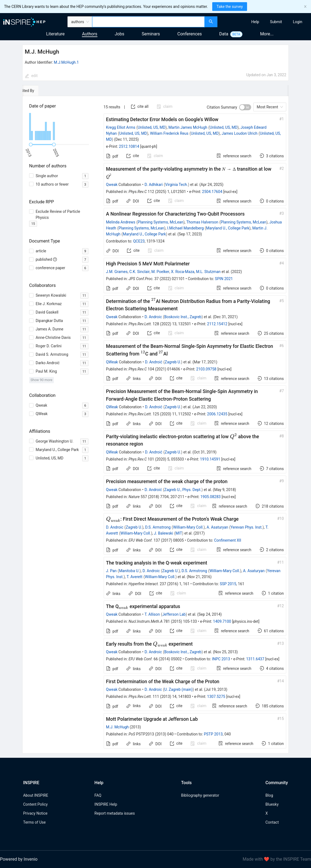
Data (224, 34)
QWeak (112, 362)
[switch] (245, 107)
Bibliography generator (200, 795)
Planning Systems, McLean (161, 222)
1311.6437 (255, 659)
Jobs (120, 34)
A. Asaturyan (217, 527)
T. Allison (152, 614)
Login (298, 22)
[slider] (31, 145)
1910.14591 (210, 459)
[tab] (39, 91)
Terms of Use (34, 822)
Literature (56, 34)
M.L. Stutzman (208, 272)
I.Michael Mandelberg (185, 228)
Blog (269, 795)
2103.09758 (206, 369)
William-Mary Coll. (188, 527)
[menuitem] (255, 22)
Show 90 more (41, 380)
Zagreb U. (173, 362)
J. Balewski (164, 533)
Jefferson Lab (174, 614)
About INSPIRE (36, 795)
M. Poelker (160, 272)
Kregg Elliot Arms (121, 127)
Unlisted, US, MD (152, 127)
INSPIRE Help (106, 804)
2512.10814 (129, 146)
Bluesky (272, 804)
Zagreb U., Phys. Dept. (183, 490)
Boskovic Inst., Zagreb (183, 317)
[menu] (265, 22)
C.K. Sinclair (139, 272)
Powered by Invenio (19, 859)
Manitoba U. (129, 571)
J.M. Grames (117, 272)
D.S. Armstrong (158, 527)
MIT (179, 533)
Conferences (190, 34)
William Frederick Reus (169, 133)
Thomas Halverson (202, 222)
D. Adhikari (154, 185)
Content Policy (35, 804)
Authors (90, 34)
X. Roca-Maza (183, 272)
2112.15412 (217, 324)
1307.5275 (216, 697)
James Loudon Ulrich (239, 133)
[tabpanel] (155, 425)
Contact (272, 822)
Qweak (112, 185)
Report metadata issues (115, 813)
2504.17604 (212, 192)
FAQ (98, 795)
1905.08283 (210, 497)
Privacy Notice (35, 813)
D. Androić (154, 362)
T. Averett (134, 577)
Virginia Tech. (177, 185)
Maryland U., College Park (228, 228)
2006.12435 (217, 414)
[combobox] (148, 22)
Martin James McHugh (188, 127)
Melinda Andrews (121, 222)
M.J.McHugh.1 (66, 62)
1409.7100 (222, 621)
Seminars (151, 34)
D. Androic (153, 317)
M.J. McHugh (118, 727)
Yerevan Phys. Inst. (246, 527)
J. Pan (111, 571)
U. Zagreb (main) (178, 689)
